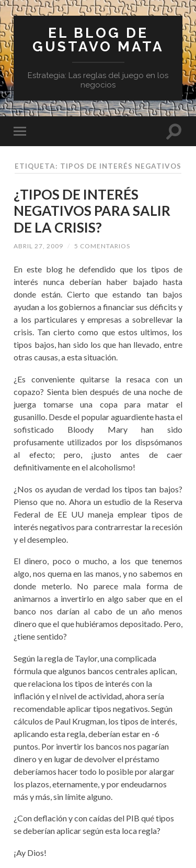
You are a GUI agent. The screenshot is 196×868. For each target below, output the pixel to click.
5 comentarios (102, 246)
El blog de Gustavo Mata (98, 40)
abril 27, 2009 (38, 246)
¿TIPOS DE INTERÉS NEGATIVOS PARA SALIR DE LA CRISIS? (92, 211)
